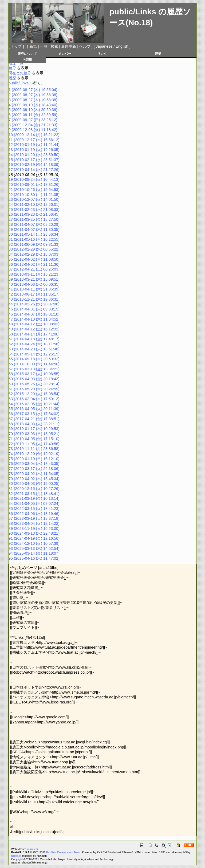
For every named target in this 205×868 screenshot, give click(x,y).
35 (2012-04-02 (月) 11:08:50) (34, 259)
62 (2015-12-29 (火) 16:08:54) (34, 394)
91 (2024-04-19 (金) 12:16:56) (34, 538)
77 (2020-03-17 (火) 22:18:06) (34, 469)
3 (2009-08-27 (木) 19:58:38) (33, 100)
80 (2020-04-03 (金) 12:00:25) (34, 484)
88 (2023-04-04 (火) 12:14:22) (34, 523)
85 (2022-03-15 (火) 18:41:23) (34, 509)
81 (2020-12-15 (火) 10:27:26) (34, 489)
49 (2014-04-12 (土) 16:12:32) (34, 329)
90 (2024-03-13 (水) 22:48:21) (34, 533)
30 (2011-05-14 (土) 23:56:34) (34, 234)
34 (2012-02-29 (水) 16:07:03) (34, 254)
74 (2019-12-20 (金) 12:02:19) (34, 454)
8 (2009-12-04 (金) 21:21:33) (33, 125)
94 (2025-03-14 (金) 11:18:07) (34, 553)
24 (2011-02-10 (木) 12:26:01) (34, 204)
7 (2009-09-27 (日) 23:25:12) (33, 120)
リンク (102, 54)
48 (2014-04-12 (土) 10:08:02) (34, 324)
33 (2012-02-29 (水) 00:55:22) (34, 249)
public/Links (133, 12)
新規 (33, 46)
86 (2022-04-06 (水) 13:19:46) (34, 514)
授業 (158, 54)
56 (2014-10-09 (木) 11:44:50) (34, 364)
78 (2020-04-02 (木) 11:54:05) (34, 474)
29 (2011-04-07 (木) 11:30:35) (34, 230)
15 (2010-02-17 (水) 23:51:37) (34, 160)
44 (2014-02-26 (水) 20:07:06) (34, 304)
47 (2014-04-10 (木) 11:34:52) (34, 319)
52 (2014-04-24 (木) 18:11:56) (34, 344)
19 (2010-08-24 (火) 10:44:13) (34, 179)
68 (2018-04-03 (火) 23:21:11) (34, 424)
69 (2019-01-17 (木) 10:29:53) (34, 429)
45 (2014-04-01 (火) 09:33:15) (34, 309)
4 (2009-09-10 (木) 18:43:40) (33, 105)
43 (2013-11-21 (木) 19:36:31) (34, 299)
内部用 (27, 60)
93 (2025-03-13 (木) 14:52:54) (34, 548)
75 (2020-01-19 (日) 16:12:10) (34, 459)
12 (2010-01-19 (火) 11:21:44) (34, 145)
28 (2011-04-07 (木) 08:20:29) (34, 224)
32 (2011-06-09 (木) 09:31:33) (34, 244)
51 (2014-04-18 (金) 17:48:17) (34, 339)
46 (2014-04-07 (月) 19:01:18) (34, 314)
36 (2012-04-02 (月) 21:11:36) (34, 264)
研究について (27, 54)
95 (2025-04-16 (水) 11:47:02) (34, 558)
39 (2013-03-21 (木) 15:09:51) (34, 279)
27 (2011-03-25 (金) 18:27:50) (34, 219)
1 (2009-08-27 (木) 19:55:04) (33, 90)
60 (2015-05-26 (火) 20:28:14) (34, 384)
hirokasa (16, 856)
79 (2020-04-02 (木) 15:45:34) (34, 479)
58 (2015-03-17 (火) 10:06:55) (34, 374)
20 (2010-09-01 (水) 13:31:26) (34, 185)
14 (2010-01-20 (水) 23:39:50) (34, 155)
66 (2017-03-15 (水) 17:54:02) (34, 414)
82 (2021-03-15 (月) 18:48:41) (34, 494)
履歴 (12, 78)
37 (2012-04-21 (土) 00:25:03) (34, 269)
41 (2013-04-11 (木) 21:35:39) (34, 289)
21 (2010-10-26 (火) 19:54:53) (34, 190)
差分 (12, 68)
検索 (54, 46)
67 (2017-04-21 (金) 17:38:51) (34, 419)
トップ (16, 46)
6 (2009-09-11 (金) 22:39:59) (33, 115)
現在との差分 (20, 73)
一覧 (44, 46)
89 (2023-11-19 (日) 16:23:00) (34, 529)
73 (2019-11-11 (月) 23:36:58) (34, 449)
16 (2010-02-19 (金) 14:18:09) (34, 165)
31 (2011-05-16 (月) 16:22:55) (34, 239)
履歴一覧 (16, 63)
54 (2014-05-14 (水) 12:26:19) (34, 354)
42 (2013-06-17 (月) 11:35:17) (34, 294)
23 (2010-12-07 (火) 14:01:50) (34, 199)
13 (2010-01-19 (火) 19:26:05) (34, 150)
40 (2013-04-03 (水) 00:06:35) (34, 284)
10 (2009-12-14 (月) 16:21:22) (34, 135)
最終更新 (69, 46)
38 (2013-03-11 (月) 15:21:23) (34, 274)
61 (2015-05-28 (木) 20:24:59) (34, 389)
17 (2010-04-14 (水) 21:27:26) (34, 170)
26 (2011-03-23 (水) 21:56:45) (34, 214)
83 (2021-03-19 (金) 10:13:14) (34, 498)
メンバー (65, 54)
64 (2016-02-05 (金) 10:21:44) (34, 404)
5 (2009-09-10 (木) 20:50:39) (33, 110)
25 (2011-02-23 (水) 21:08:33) (34, 210)
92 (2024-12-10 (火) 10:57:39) (34, 543)
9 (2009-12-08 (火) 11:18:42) (33, 130)
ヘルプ (85, 46)
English (122, 46)
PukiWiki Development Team (63, 852)
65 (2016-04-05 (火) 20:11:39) (34, 409)
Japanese (104, 46)
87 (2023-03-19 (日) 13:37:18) (34, 518)
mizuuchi (33, 849)
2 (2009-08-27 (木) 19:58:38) (33, 95)
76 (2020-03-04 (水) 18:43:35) (34, 464)
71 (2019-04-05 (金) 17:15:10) (34, 439)
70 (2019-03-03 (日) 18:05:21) (34, 434)
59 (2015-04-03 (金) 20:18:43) (34, 379)
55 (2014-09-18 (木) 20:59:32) (34, 359)
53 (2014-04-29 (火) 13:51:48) (34, 349)
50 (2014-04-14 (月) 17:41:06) (34, 334)
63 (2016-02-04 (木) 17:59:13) (34, 399)
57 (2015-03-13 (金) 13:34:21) (34, 369)
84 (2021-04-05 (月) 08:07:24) (34, 503)
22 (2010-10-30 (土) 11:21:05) (34, 195)
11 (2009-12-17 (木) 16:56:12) (34, 140)
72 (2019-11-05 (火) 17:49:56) (34, 444)
